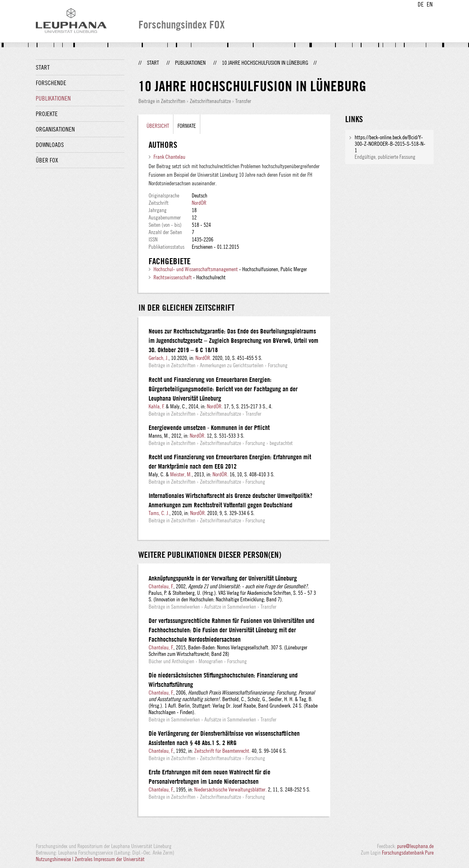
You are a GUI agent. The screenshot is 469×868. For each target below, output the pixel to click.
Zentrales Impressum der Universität (110, 859)
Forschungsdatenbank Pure (408, 853)
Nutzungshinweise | (55, 859)
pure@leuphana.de (415, 846)
